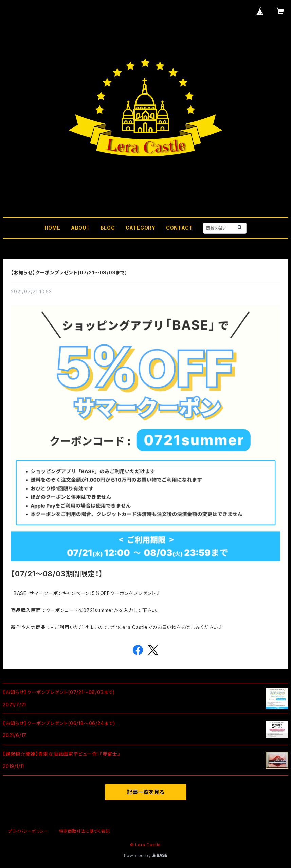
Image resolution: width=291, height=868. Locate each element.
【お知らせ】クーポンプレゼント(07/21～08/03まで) (69, 272)
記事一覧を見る (146, 792)
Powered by (146, 856)
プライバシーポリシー (28, 831)
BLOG (108, 228)
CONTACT (179, 228)
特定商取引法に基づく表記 (85, 831)
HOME (52, 228)
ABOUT (80, 228)
